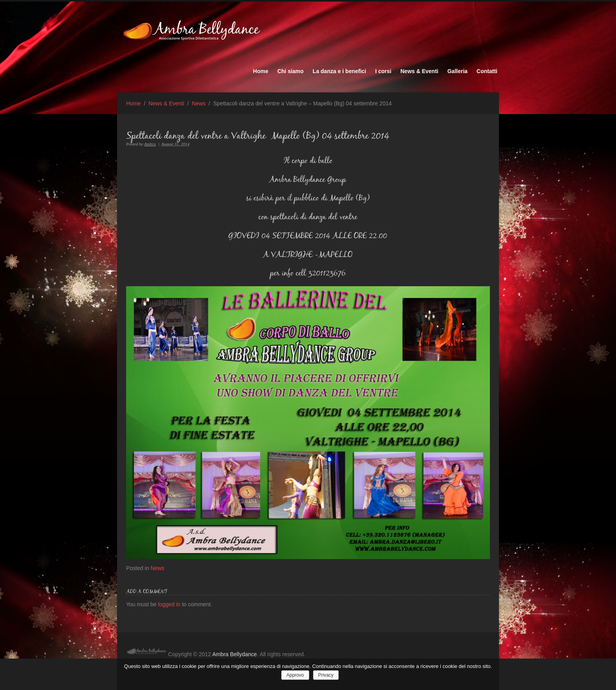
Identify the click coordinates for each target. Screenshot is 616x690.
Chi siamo (291, 71)
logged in (170, 604)
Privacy (326, 675)
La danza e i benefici (339, 71)
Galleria (457, 71)
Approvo (295, 675)
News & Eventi (419, 71)
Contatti (487, 71)
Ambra (150, 144)
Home (261, 71)
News (199, 103)
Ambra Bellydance (235, 654)
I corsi (383, 71)
